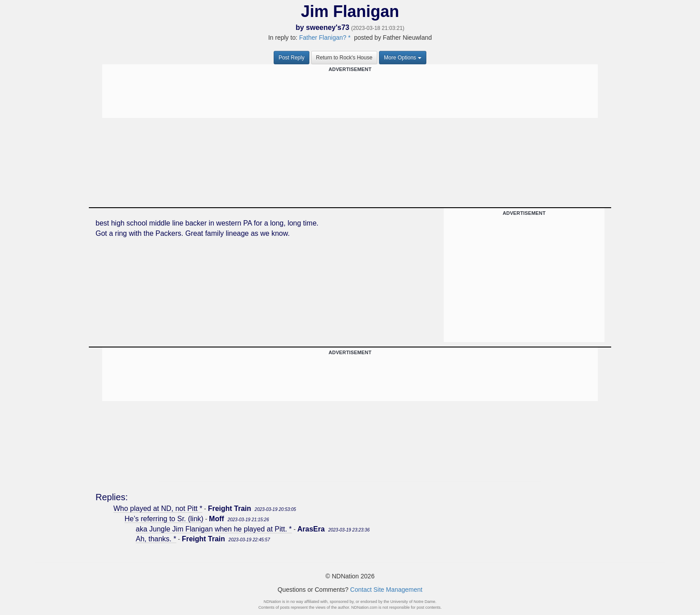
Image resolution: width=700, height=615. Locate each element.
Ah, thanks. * (156, 539)
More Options (403, 58)
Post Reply (292, 58)
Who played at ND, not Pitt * (158, 508)
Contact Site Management (386, 590)
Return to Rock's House (344, 58)
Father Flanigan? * (325, 38)
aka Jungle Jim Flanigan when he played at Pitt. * (214, 529)
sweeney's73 (327, 27)
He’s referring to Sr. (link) (164, 519)
